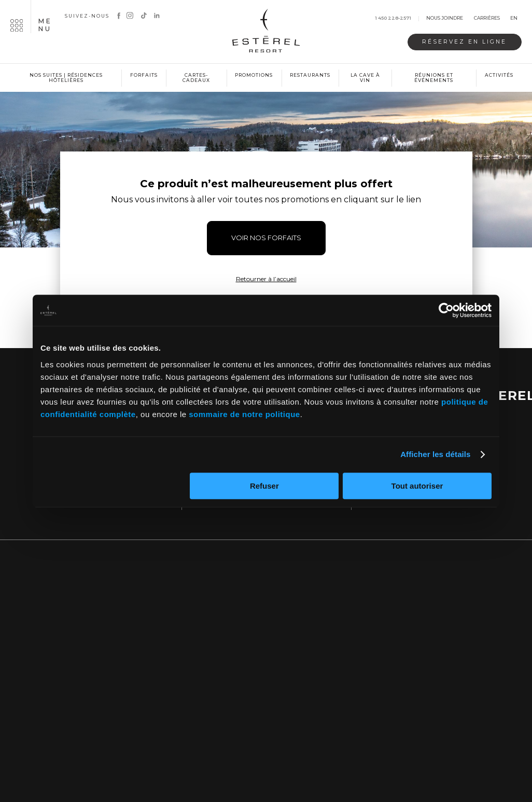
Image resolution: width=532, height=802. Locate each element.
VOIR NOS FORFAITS (266, 238)
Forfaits (144, 75)
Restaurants (310, 75)
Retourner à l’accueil (266, 279)
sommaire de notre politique (244, 414)
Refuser (264, 486)
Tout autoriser (417, 486)
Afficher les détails (435, 454)
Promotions (254, 75)
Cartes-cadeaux (196, 78)
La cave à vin (365, 78)
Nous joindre (445, 18)
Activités (499, 75)
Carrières (487, 18)
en (514, 18)
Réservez (464, 42)
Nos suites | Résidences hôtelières (66, 78)
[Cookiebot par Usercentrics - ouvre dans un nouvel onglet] (446, 310)
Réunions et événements (434, 78)
